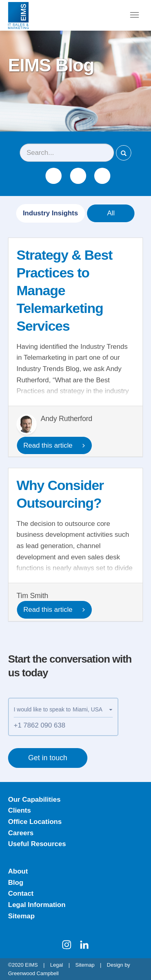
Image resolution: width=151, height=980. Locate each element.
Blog (16, 883)
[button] (93, 710)
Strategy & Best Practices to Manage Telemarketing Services (64, 291)
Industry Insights (51, 213)
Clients (20, 810)
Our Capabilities (34, 800)
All (111, 213)
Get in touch (48, 758)
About (18, 871)
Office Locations (35, 822)
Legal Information (37, 905)
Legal (57, 965)
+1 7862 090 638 (39, 725)
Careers (21, 833)
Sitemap (21, 916)
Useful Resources (37, 844)
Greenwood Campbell (33, 973)
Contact (21, 893)
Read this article (54, 446)
